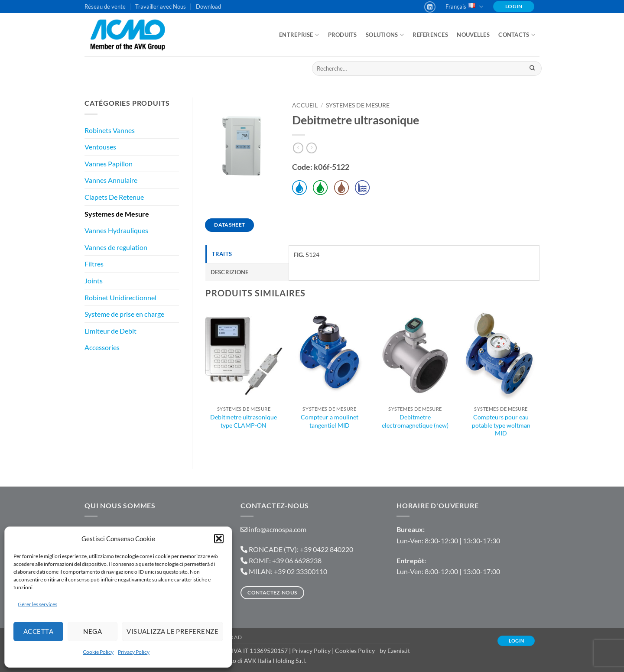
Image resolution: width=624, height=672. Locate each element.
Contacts (517, 35)
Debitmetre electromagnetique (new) (415, 421)
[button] (219, 539)
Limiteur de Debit (110, 331)
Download (208, 6)
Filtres (94, 264)
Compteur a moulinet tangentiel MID (330, 421)
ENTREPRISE (299, 35)
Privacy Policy (134, 652)
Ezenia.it (399, 651)
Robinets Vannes (110, 130)
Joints (94, 281)
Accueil (305, 105)
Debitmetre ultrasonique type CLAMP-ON (244, 421)
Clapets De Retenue (114, 197)
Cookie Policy (98, 652)
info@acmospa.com (278, 529)
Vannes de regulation (116, 247)
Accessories (102, 347)
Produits (343, 35)
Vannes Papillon (109, 164)
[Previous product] (312, 148)
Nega (93, 631)
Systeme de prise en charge (124, 314)
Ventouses (100, 147)
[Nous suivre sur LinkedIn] (430, 7)
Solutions (385, 35)
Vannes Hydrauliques (116, 230)
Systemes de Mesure (117, 214)
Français (464, 7)
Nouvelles (473, 35)
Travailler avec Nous (161, 6)
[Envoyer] (532, 68)
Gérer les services (37, 604)
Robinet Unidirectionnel (120, 297)
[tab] (247, 254)
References (430, 35)
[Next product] (298, 148)
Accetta (38, 631)
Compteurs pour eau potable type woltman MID (501, 425)
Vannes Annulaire (111, 180)
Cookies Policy (355, 651)
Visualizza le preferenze (172, 631)
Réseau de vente (105, 6)
